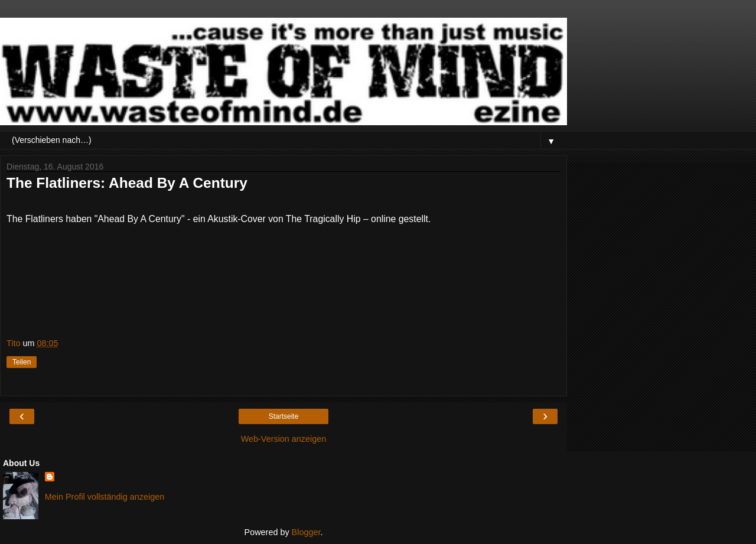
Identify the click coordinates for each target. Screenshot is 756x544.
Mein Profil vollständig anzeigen (105, 497)
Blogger (306, 532)
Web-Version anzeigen (284, 439)
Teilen (22, 362)
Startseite (284, 416)
